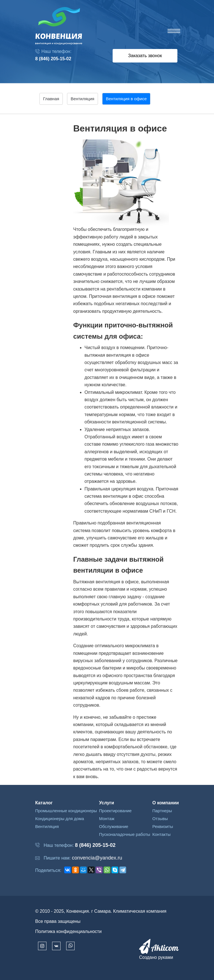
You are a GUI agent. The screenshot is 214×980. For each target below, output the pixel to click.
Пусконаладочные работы (125, 834)
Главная (51, 99)
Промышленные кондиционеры (66, 811)
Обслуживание (114, 826)
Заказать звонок (145, 56)
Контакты (161, 834)
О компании (166, 803)
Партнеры (162, 811)
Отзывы (160, 819)
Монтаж (107, 819)
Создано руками (156, 957)
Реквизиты (163, 826)
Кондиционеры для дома (60, 819)
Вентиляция (47, 826)
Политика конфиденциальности (68, 931)
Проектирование (115, 811)
